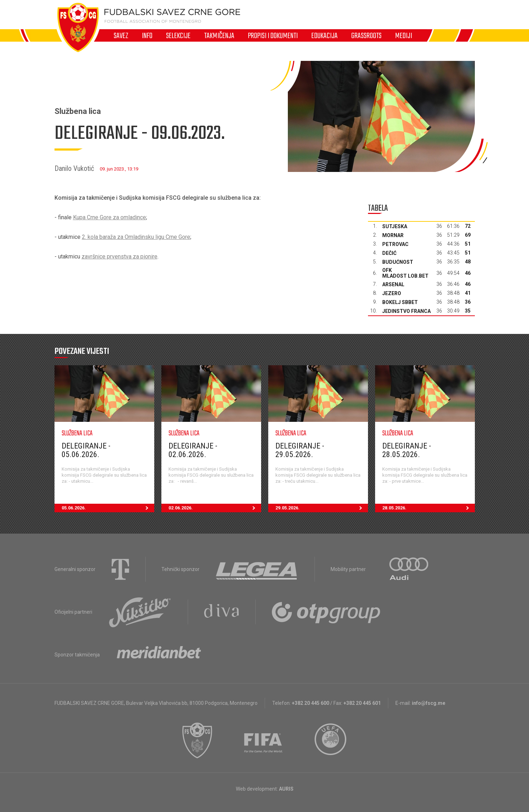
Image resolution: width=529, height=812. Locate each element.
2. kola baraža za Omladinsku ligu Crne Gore (136, 237)
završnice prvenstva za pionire (120, 256)
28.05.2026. (429, 508)
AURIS (286, 789)
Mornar (393, 235)
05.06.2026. (108, 508)
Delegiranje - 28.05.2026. (407, 450)
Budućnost (398, 262)
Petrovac (395, 244)
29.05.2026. (322, 508)
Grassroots (366, 36)
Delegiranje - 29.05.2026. (300, 450)
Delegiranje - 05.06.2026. (86, 450)
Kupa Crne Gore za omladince (110, 217)
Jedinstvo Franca (406, 311)
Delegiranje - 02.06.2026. (193, 450)
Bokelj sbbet (400, 302)
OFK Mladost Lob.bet (405, 273)
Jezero (392, 293)
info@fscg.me (429, 703)
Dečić (389, 253)
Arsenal (393, 284)
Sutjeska (395, 226)
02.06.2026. (215, 508)
